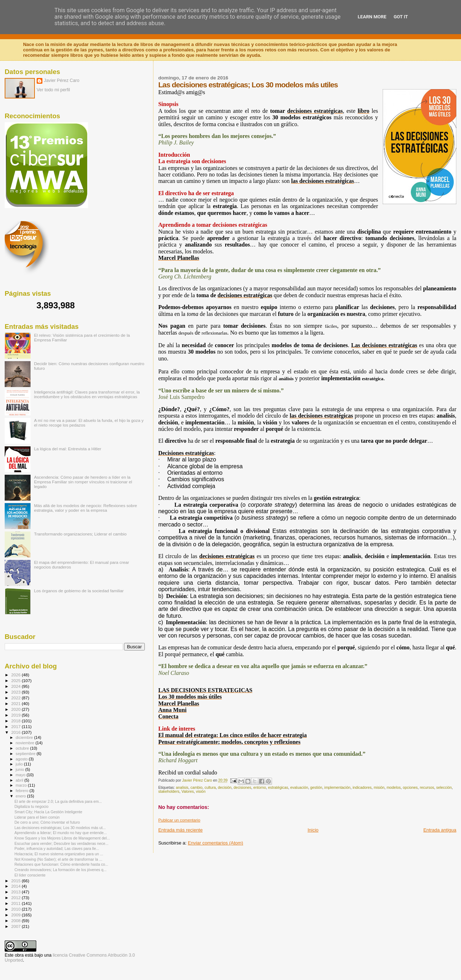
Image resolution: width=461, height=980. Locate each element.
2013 (16, 892)
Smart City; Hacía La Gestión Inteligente (48, 812)
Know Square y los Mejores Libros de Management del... (62, 838)
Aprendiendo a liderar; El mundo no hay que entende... (61, 833)
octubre (23, 748)
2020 (16, 709)
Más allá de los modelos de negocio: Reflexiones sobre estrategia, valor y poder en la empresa (86, 508)
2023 (16, 692)
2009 (16, 915)
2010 (16, 909)
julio (20, 764)
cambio (197, 788)
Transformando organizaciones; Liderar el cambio (80, 534)
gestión (316, 788)
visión (201, 792)
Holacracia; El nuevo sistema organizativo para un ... (59, 854)
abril (20, 780)
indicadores (362, 788)
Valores (188, 792)
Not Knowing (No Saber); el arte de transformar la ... (58, 859)
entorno (260, 788)
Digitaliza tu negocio (31, 806)
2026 (16, 675)
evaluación (299, 788)
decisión (225, 788)
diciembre (25, 737)
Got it (401, 17)
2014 (16, 886)
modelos (394, 788)
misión (379, 788)
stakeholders (169, 792)
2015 (16, 881)
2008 (16, 921)
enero (22, 796)
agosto (22, 759)
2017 (16, 726)
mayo (21, 775)
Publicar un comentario (179, 820)
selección (444, 788)
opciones (410, 788)
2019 (16, 715)
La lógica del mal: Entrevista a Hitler (68, 449)
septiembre (26, 754)
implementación (338, 788)
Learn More (372, 17)
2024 (16, 686)
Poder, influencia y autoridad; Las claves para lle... (57, 848)
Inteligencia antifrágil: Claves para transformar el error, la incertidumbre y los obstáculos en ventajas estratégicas (87, 394)
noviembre (26, 743)
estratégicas (278, 788)
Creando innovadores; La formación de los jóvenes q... (60, 870)
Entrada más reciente (180, 830)
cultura (210, 788)
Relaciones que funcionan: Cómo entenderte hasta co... (61, 864)
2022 (16, 698)
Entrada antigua (440, 830)
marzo (22, 785)
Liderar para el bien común (37, 817)
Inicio (313, 830)
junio (21, 769)
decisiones (242, 788)
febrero (23, 791)
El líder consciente (30, 875)
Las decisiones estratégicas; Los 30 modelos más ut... (60, 828)
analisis (182, 788)
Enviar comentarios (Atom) (216, 843)
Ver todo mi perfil (53, 90)
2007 (16, 926)
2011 (16, 903)
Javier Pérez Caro (62, 80)
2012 (16, 898)
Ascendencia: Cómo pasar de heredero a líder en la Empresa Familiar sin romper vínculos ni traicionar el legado (83, 482)
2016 (16, 732)
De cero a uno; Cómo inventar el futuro (47, 822)
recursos (427, 788)
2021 (16, 703)
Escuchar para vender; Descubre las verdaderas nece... (61, 843)
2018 (16, 721)
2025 (16, 680)
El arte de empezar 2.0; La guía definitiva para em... (58, 801)
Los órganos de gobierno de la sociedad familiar (79, 591)
